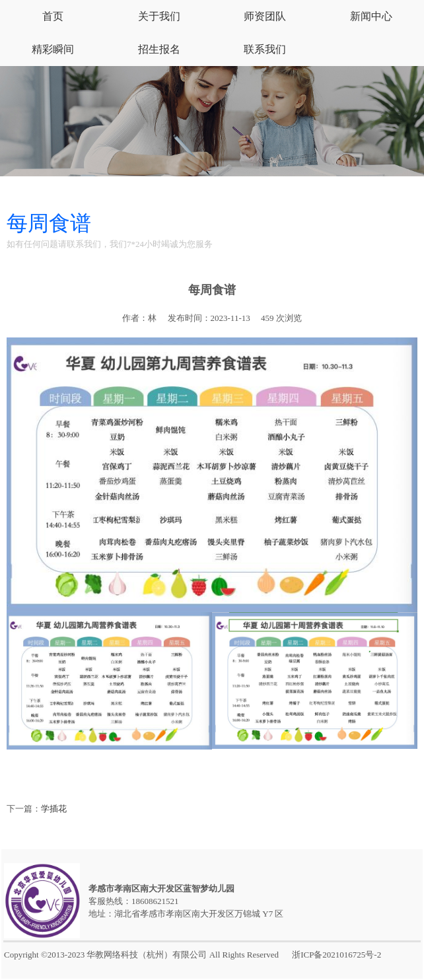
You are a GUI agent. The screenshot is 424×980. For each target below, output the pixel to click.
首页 (53, 16)
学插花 (54, 809)
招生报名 (159, 49)
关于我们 (159, 16)
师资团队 (265, 16)
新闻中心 (371, 16)
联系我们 (265, 49)
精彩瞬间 (53, 49)
